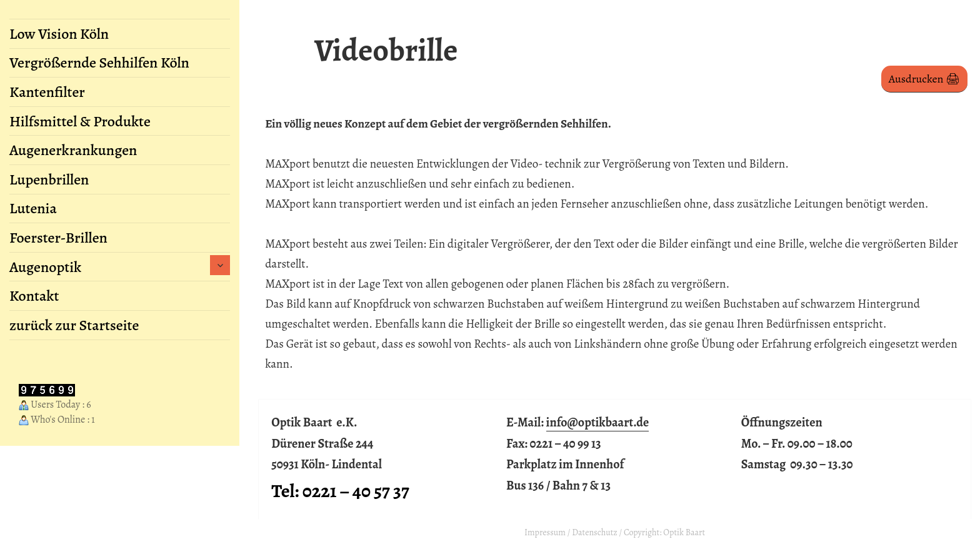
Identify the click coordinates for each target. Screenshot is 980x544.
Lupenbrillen (49, 179)
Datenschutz (595, 532)
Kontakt (34, 296)
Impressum (545, 532)
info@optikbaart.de (598, 422)
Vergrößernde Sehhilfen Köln (99, 63)
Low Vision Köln (59, 34)
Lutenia (33, 208)
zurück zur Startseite (74, 325)
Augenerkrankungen (73, 150)
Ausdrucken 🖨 (924, 79)
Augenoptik (45, 267)
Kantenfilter (47, 92)
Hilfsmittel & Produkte (80, 121)
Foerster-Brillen (58, 238)
